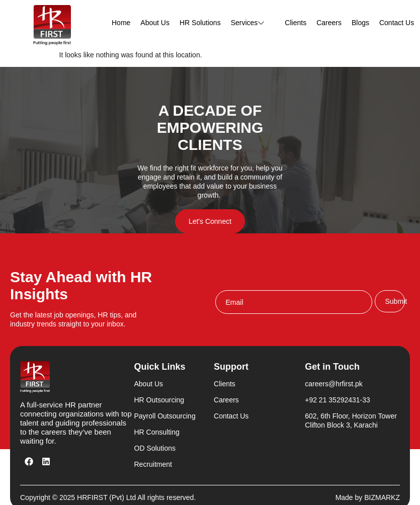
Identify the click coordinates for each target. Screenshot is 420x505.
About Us (155, 23)
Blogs (360, 23)
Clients (296, 23)
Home (121, 23)
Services (253, 23)
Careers (329, 23)
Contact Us (397, 23)
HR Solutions (200, 23)
